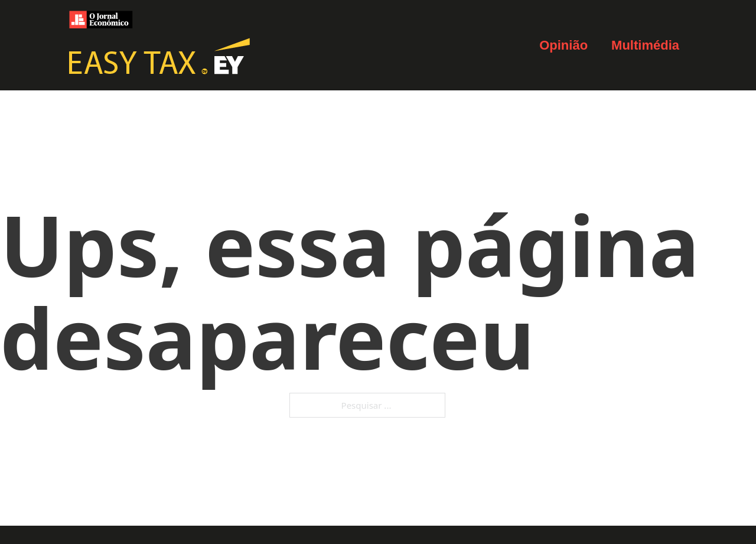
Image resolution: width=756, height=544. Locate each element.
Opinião (563, 45)
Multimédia (645, 45)
